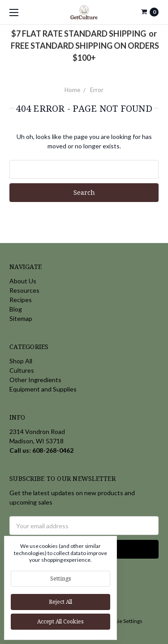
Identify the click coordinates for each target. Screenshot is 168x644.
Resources (24, 290)
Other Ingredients (35, 380)
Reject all (60, 602)
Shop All (21, 361)
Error (97, 90)
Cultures (22, 370)
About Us (23, 281)
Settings (61, 579)
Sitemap (21, 318)
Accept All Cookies (60, 621)
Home (72, 90)
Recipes (21, 300)
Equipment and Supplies (43, 389)
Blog (16, 309)
